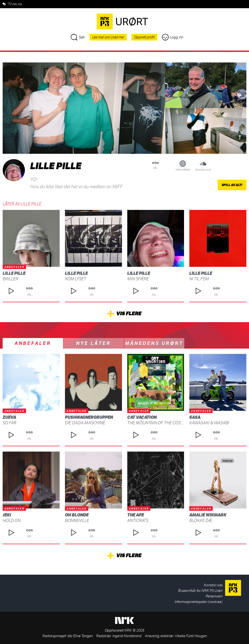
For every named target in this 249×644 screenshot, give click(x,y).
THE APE (136, 515)
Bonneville (77, 521)
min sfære (138, 279)
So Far (10, 423)
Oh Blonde (77, 515)
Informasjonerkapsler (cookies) (199, 602)
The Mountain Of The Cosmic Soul (163, 423)
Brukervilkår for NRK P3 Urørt (200, 591)
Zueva (9, 417)
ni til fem (199, 279)
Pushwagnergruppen (89, 417)
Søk (78, 37)
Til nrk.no (15, 4)
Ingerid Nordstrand (127, 636)
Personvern (214, 596)
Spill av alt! (232, 185)
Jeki (7, 515)
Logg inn (173, 37)
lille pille (14, 273)
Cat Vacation (142, 417)
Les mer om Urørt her (108, 37)
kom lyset (76, 279)
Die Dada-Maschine (85, 423)
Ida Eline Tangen (80, 636)
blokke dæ (201, 521)
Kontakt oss (213, 585)
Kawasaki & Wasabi (209, 423)
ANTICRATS (138, 521)
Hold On (12, 521)
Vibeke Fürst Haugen (191, 636)
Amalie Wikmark (208, 515)
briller (10, 279)
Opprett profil (144, 37)
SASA (195, 417)
